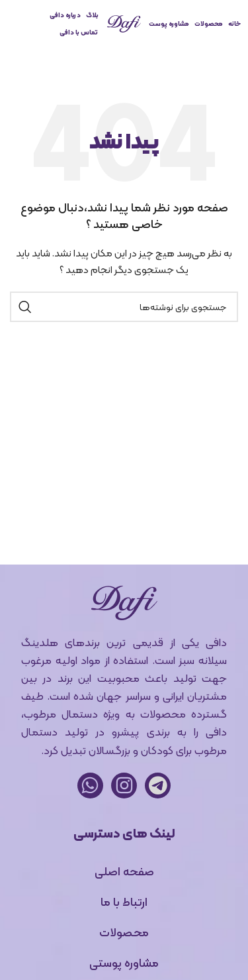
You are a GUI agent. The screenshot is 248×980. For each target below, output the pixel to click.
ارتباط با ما (124, 901)
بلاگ (92, 15)
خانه (234, 24)
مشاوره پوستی (124, 962)
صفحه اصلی (124, 871)
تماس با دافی (79, 32)
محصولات (209, 24)
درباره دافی (65, 15)
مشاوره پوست (169, 24)
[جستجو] (124, 307)
